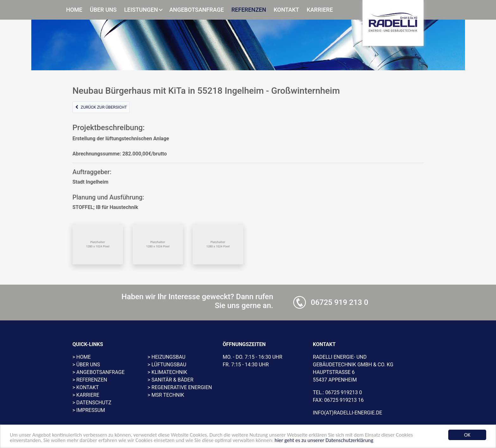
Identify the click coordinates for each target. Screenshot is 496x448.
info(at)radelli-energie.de (347, 413)
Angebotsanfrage (196, 10)
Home (74, 10)
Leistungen (141, 10)
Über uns (103, 10)
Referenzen (249, 10)
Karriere (320, 10)
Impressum (91, 410)
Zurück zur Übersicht (101, 107)
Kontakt (286, 10)
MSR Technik (168, 395)
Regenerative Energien (182, 387)
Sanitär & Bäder (172, 380)
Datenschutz (94, 403)
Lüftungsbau (169, 365)
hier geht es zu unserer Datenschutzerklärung (324, 441)
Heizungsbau (168, 357)
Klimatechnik (169, 372)
